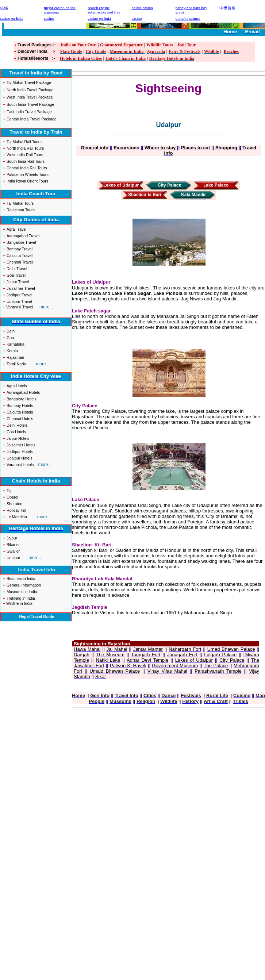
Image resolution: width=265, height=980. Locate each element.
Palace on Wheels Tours (28, 174)
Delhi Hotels (17, 425)
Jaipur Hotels (18, 438)
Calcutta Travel (20, 255)
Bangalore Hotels (22, 399)
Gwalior (13, 551)
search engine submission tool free (104, 10)
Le (9, 517)
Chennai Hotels (20, 419)
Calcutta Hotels (20, 412)
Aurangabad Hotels (23, 392)
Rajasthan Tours (21, 210)
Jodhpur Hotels (20, 451)
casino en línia (99, 18)
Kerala (12, 351)
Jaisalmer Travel (21, 288)
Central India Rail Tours (27, 168)
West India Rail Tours (25, 155)
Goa (10, 338)
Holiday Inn (16, 510)
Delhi (11, 331)
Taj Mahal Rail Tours (24, 142)
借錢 (4, 8)
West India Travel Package (30, 97)
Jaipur (12, 538)
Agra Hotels (17, 386)
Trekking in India (21, 598)
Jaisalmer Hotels (21, 445)
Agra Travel (17, 229)
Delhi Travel (17, 269)
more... (43, 364)
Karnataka (16, 344)
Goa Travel (16, 275)
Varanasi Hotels (20, 465)
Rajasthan (15, 357)
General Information (24, 585)
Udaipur (13, 558)
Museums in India (22, 592)
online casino (142, 8)
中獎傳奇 (227, 8)
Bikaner (13, 545)
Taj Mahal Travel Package (29, 82)
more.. (44, 465)
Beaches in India (21, 579)
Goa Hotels (16, 432)
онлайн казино (188, 18)
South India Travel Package (30, 104)
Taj (9, 491)
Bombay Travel (20, 249)
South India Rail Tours (26, 161)
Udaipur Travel (19, 301)
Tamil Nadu (17, 364)
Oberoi (12, 497)
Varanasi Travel (21, 307)
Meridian (20, 517)
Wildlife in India (19, 603)
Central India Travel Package (32, 119)
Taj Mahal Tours (20, 203)
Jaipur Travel (18, 282)
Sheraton (14, 504)
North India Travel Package (30, 90)
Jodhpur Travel (20, 295)
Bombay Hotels (20, 406)
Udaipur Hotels (19, 458)
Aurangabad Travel (23, 236)
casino (49, 18)
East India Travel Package (29, 112)
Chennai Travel (20, 262)
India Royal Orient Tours (27, 181)
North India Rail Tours (25, 148)
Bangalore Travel (21, 242)
